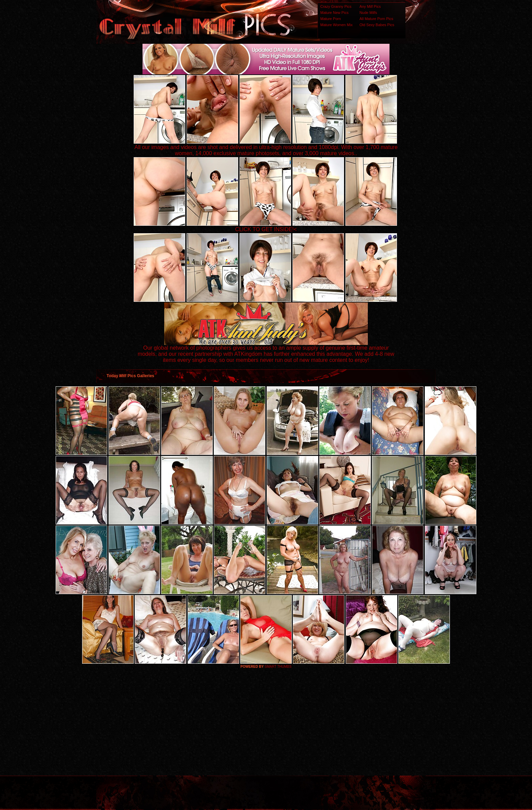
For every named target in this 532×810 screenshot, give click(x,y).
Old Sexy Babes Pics (377, 25)
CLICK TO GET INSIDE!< (266, 229)
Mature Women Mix (336, 25)
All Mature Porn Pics (376, 19)
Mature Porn (331, 19)
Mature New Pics (334, 13)
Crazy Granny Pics (336, 6)
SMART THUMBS (278, 667)
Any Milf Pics (370, 6)
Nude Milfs (368, 13)
